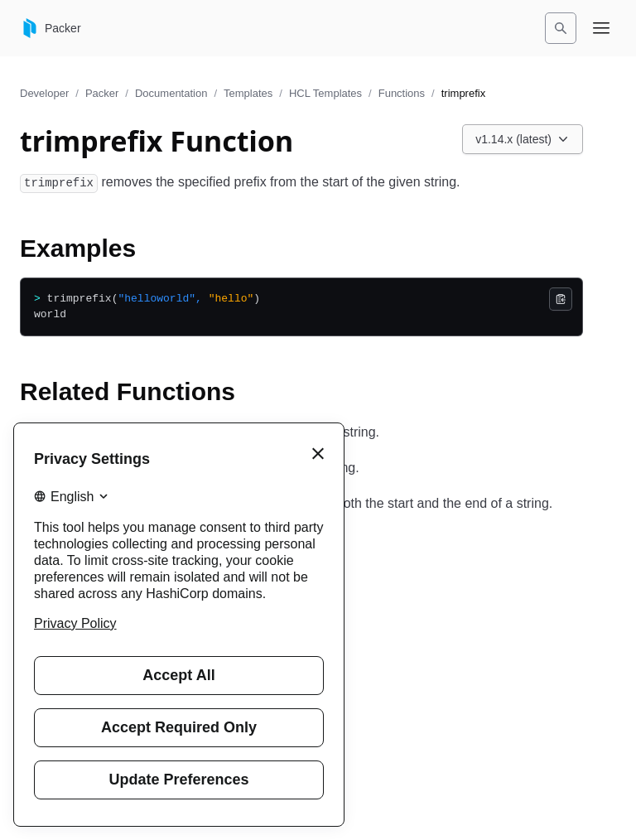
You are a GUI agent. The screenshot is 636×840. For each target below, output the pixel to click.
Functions (402, 93)
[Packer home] (51, 28)
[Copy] (561, 299)
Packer (102, 93)
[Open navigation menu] (601, 28)
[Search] (561, 28)
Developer (44, 93)
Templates (248, 93)
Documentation (171, 93)
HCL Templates (325, 93)
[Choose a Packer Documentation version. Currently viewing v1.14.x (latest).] (523, 139)
